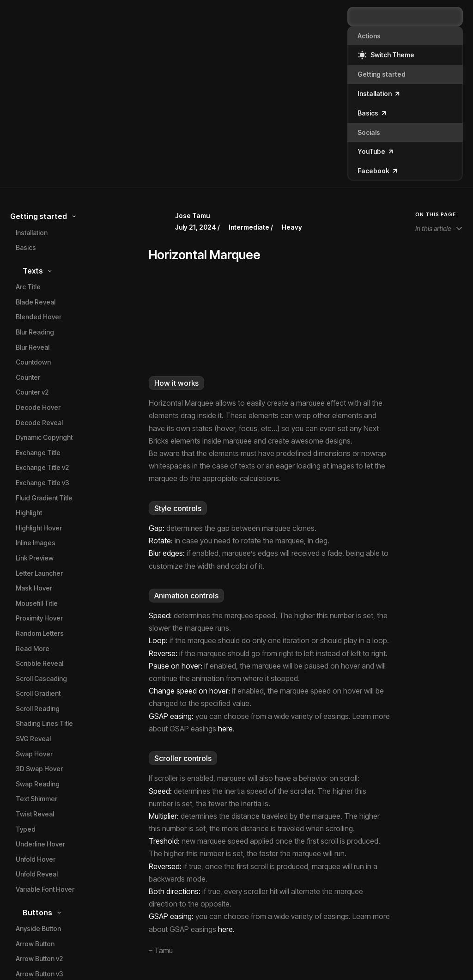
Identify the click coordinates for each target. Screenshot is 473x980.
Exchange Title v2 (42, 467)
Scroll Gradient (38, 693)
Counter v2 (32, 392)
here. (226, 729)
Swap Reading (38, 784)
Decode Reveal (39, 423)
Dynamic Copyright (44, 437)
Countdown (33, 362)
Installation (32, 233)
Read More (33, 648)
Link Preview (35, 558)
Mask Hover (34, 588)
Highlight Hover (39, 528)
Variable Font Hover (45, 889)
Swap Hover (34, 754)
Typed (26, 829)
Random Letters (40, 633)
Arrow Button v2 (39, 959)
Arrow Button (35, 944)
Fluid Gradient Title (44, 498)
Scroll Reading (38, 709)
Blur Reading (35, 332)
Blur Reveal (33, 347)
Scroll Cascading (41, 679)
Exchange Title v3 (42, 483)
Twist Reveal (35, 814)
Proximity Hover (39, 618)
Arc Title (28, 287)
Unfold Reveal (37, 874)
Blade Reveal (36, 302)
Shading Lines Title (44, 723)
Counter (28, 377)
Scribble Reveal (39, 663)
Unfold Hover (36, 859)
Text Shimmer (36, 799)
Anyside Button (38, 928)
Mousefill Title (37, 603)
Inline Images (36, 543)
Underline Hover (40, 844)
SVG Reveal (33, 739)
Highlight (29, 513)
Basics (26, 247)
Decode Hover (38, 407)
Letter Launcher (39, 573)
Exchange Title (38, 453)
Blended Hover (39, 317)
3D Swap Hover (39, 769)
